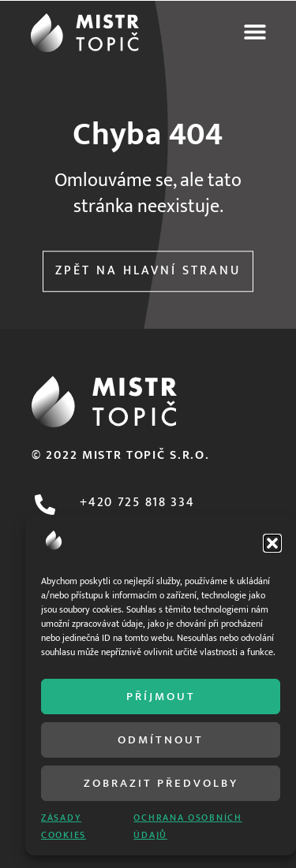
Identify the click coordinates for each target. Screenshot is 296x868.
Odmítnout (161, 740)
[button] (272, 543)
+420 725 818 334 (137, 503)
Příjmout (161, 697)
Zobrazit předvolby (161, 783)
